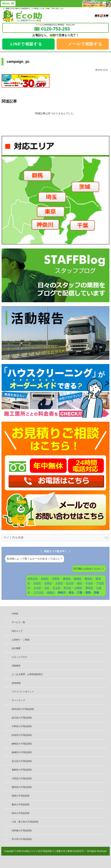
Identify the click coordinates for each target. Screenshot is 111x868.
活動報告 (16, 666)
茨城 (96, 592)
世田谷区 (33, 579)
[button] (107, 538)
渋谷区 (37, 583)
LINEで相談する (26, 44)
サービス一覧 (18, 622)
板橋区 (78, 579)
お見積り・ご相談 (21, 640)
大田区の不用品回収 (22, 778)
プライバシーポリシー (23, 692)
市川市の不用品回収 (22, 839)
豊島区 (88, 579)
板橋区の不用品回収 (22, 752)
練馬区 (67, 579)
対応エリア (17, 631)
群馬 (88, 592)
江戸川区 (38, 592)
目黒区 (48, 583)
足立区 (57, 588)
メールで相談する (85, 44)
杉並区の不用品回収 (22, 735)
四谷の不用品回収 (21, 813)
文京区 (37, 588)
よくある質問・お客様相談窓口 (27, 674)
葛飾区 (51, 592)
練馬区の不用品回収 (22, 744)
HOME (15, 614)
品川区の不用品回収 (22, 718)
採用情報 (16, 683)
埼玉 (71, 592)
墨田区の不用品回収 (22, 787)
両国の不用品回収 (21, 796)
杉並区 (45, 579)
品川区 (70, 583)
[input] (55, 538)
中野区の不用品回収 (22, 726)
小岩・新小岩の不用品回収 (25, 822)
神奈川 (62, 592)
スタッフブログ (19, 657)
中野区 (56, 579)
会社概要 (16, 648)
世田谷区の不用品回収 (23, 709)
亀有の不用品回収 (21, 804)
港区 (80, 583)
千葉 (80, 592)
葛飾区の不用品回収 (22, 770)
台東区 (78, 588)
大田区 (59, 583)
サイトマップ (18, 700)
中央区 (89, 583)
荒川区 (67, 588)
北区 (47, 588)
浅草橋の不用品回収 (22, 830)
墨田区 (89, 588)
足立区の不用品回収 (22, 761)
